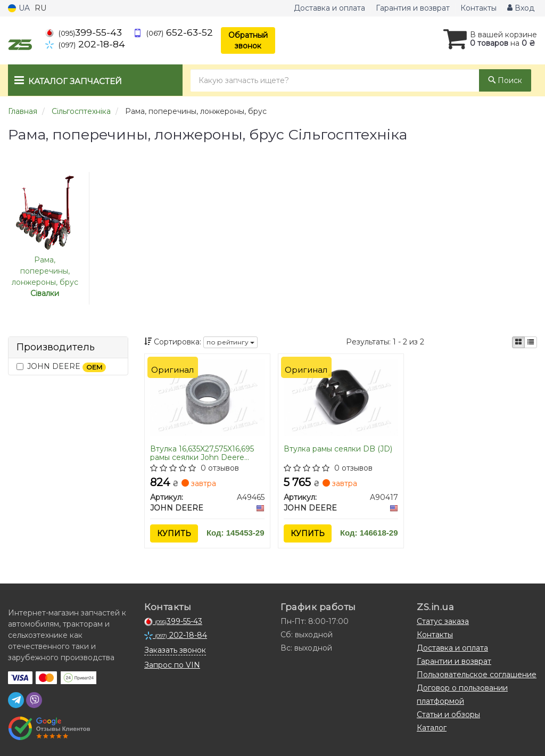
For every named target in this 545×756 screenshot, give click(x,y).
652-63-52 (173, 32)
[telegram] (16, 700)
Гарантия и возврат (413, 8)
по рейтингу (230, 342)
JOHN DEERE (61, 367)
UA (19, 8)
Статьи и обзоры (448, 714)
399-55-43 (84, 32)
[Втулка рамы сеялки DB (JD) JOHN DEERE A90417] (341, 397)
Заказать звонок (175, 650)
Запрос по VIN (172, 665)
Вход (521, 8)
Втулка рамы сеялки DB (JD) (338, 449)
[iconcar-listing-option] (531, 342)
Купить (174, 533)
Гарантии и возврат (454, 661)
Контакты (478, 8)
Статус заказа (443, 621)
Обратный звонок (248, 40)
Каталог (432, 728)
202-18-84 (85, 44)
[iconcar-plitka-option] (518, 342)
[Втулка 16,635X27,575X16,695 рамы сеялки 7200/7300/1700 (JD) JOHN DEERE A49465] (207, 397)
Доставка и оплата (329, 8)
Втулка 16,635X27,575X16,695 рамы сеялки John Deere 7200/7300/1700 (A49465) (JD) (202, 453)
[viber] (34, 700)
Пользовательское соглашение (477, 675)
